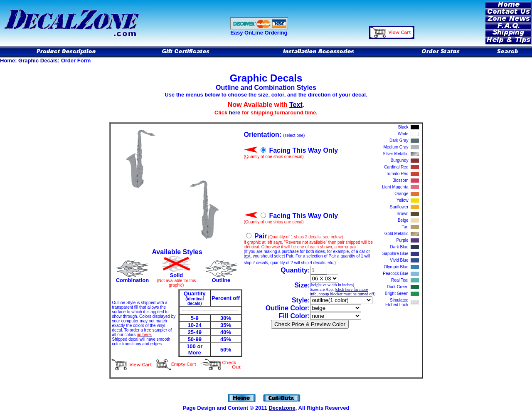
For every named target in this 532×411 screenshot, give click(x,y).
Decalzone (282, 408)
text (247, 256)
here (235, 113)
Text (296, 105)
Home (7, 61)
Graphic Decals (38, 61)
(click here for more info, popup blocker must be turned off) (343, 292)
